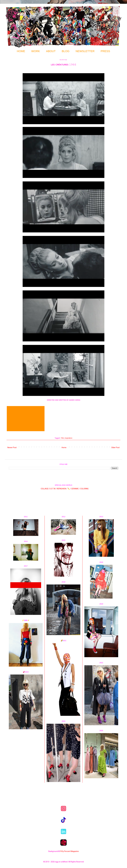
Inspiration (69, 438)
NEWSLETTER (85, 51)
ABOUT (51, 51)
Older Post (115, 447)
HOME (21, 51)
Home (64, 447)
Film (62, 438)
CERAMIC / (76, 489)
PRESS (105, 51)
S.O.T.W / (53, 489)
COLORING (84, 489)
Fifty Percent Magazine (69, 851)
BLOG (66, 51)
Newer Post (12, 447)
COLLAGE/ (45, 489)
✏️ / (69, 489)
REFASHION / (62, 489)
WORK (36, 51)
